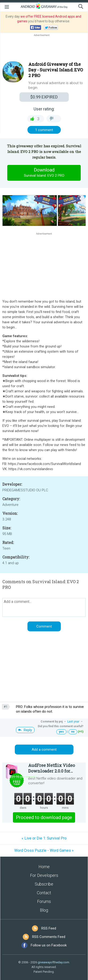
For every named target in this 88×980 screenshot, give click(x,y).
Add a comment (44, 750)
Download (44, 173)
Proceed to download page (44, 817)
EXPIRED (44, 97)
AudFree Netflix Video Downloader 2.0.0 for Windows (52, 768)
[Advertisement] (44, 49)
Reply (28, 730)
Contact (44, 893)
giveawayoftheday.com (54, 962)
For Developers (44, 875)
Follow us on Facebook (49, 945)
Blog (44, 910)
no (73, 732)
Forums (44, 901)
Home (44, 867)
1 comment (44, 130)
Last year (73, 722)
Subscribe (44, 884)
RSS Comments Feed (49, 937)
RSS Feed (49, 928)
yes (61, 732)
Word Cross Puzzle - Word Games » (44, 850)
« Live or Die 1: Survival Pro (44, 838)
